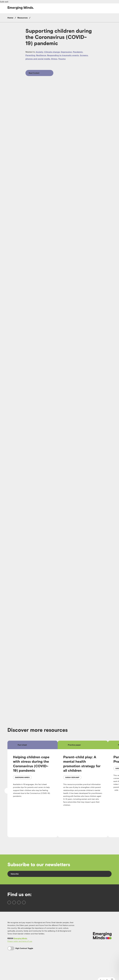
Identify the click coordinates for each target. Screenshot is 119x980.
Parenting (30, 55)
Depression (66, 52)
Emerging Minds (20, 956)
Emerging (21, 8)
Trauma (62, 59)
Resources (23, 18)
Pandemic (78, 52)
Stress (54, 59)
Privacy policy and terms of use (20, 959)
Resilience (41, 55)
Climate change (52, 52)
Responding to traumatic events (63, 55)
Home (10, 18)
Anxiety (39, 52)
